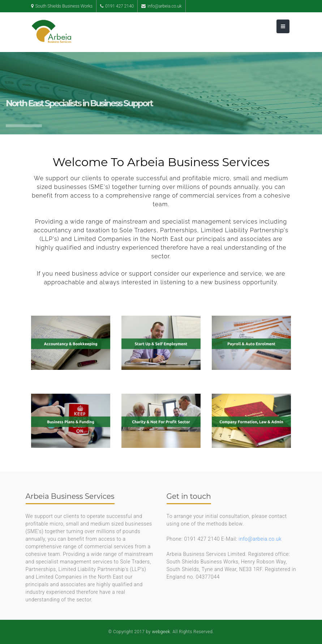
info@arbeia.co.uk (260, 539)
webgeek (161, 632)
